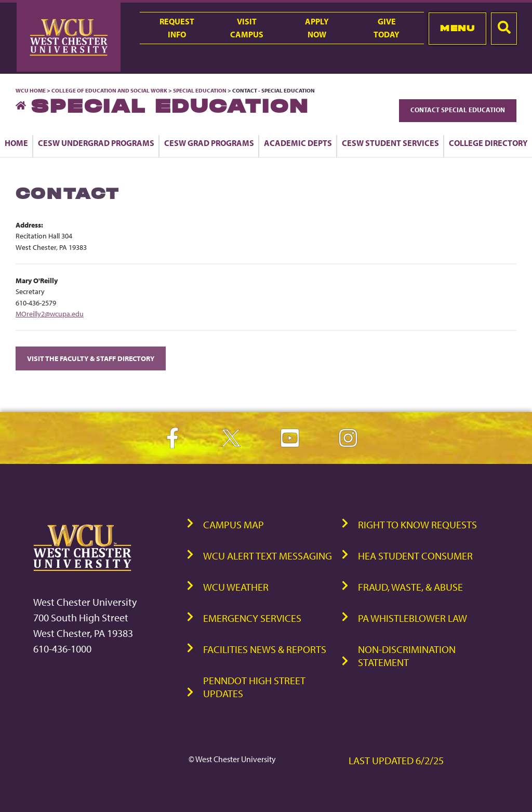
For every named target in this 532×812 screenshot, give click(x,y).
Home (16, 143)
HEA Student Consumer (415, 556)
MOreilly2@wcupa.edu (50, 314)
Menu (457, 28)
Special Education (200, 90)
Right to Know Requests (417, 524)
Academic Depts (298, 143)
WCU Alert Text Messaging (268, 556)
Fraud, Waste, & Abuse (410, 587)
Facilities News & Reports (265, 649)
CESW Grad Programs (209, 143)
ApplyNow (317, 28)
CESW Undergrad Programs (96, 143)
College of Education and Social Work (109, 90)
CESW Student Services (390, 143)
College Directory (488, 143)
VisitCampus (247, 28)
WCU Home (31, 90)
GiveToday (387, 28)
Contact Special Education (458, 110)
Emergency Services (252, 618)
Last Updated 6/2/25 (396, 760)
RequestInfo (177, 28)
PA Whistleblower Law (413, 618)
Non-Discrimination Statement (407, 656)
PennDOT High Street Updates (254, 687)
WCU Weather (236, 587)
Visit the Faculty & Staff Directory (91, 358)
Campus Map (234, 524)
